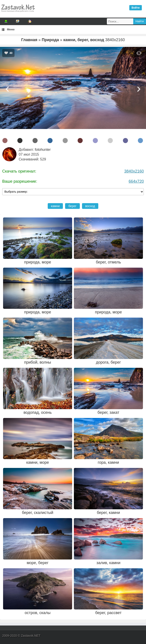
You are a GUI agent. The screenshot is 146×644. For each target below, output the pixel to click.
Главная (29, 40)
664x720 (136, 181)
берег (72, 206)
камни (55, 206)
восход (90, 206)
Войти (136, 8)
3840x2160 (134, 171)
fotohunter (43, 150)
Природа (50, 40)
